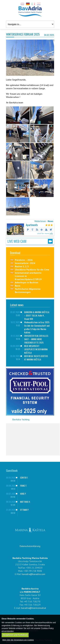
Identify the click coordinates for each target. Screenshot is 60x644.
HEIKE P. (23, 494)
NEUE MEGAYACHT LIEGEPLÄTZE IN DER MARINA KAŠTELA (36, 349)
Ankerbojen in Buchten (27, 282)
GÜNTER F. (24, 478)
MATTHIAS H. (25, 502)
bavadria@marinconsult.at (34, 608)
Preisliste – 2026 (24, 260)
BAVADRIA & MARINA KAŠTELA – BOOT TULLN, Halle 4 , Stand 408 (37, 315)
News (50, 221)
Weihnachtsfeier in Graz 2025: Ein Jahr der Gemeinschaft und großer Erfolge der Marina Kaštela (37, 327)
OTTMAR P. (25, 510)
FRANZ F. (24, 486)
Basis (18, 286)
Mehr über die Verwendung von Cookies (18, 640)
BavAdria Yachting (21, 419)
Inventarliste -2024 (25, 263)
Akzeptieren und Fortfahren (15, 635)
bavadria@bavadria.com (33, 574)
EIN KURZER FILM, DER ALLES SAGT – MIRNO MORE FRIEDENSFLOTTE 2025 (36, 339)
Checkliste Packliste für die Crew (32, 270)
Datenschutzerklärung (30, 546)
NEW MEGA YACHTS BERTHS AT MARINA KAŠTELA (36, 358)
